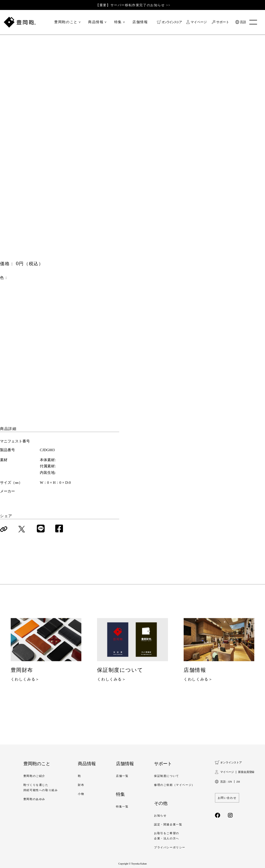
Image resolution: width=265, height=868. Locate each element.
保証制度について (167, 776)
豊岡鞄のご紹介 (34, 776)
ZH (238, 781)
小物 (81, 794)
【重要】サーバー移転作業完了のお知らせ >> (133, 5)
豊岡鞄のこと (66, 22)
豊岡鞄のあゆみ (34, 799)
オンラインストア (171, 22)
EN (230, 781)
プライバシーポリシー (170, 847)
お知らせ (160, 815)
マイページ (199, 22)
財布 (81, 785)
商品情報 (96, 22)
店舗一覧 (122, 776)
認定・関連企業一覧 (168, 824)
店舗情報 (140, 22)
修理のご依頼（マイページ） (174, 785)
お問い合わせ (227, 798)
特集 (118, 22)
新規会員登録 (246, 772)
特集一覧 (122, 806)
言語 (243, 22)
